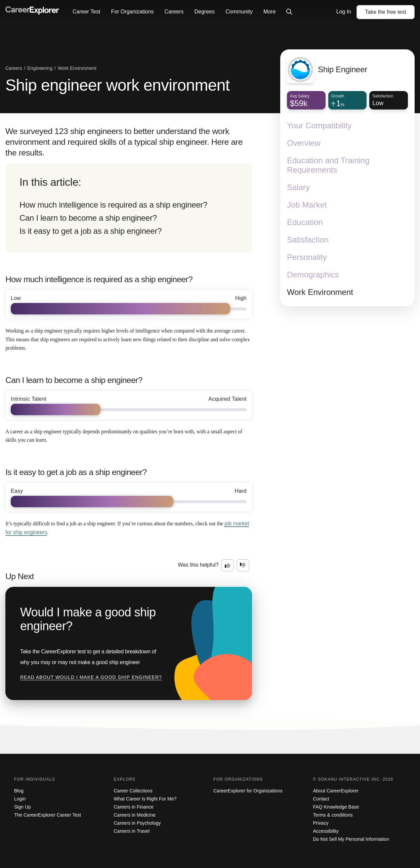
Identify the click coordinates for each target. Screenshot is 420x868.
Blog (19, 791)
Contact (321, 799)
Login (20, 799)
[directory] (129, 208)
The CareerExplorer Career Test (48, 815)
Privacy (321, 823)
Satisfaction (308, 240)
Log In (344, 12)
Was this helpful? (198, 565)
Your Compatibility (319, 125)
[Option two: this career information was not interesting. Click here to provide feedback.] (243, 565)
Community (239, 12)
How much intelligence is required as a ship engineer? (113, 205)
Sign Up (23, 807)
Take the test (386, 12)
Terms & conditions (333, 815)
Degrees (204, 12)
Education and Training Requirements (328, 165)
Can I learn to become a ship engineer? (88, 218)
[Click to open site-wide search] (289, 12)
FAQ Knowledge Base (336, 807)
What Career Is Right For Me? (145, 799)
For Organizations (132, 12)
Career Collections (133, 791)
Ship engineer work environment (117, 85)
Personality (307, 257)
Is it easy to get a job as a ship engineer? (91, 231)
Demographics (313, 275)
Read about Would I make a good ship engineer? (91, 677)
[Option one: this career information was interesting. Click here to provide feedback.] (228, 565)
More (269, 12)
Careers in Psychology (137, 823)
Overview (304, 143)
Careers (174, 12)
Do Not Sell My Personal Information (351, 839)
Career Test (86, 12)
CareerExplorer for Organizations (248, 791)
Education (305, 222)
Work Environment (320, 292)
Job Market (307, 205)
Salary (298, 187)
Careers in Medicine (135, 815)
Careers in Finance (134, 807)
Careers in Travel (132, 831)
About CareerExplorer (336, 791)
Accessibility (326, 831)
